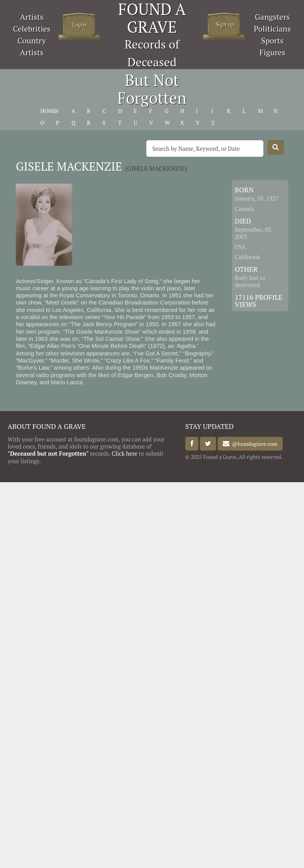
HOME (48, 111)
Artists (32, 17)
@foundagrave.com (253, 444)
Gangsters (272, 17)
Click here (124, 454)
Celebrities (32, 29)
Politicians (272, 29)
